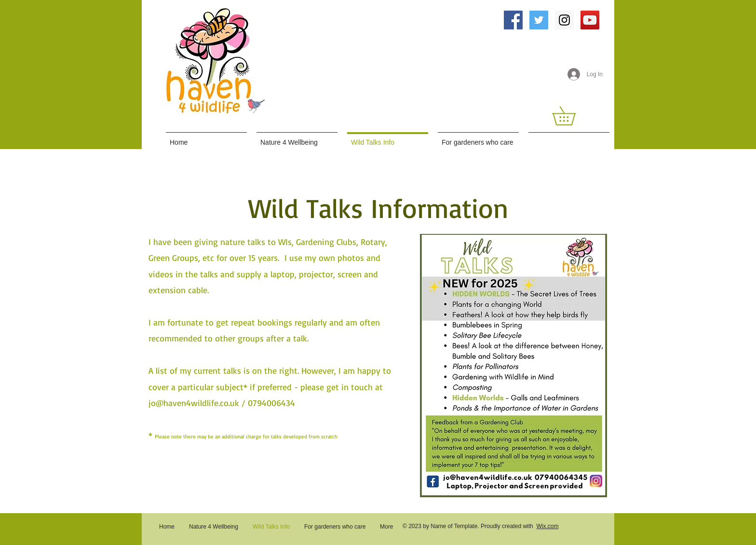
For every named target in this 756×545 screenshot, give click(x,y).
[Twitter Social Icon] (539, 20)
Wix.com (547, 526)
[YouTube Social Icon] (590, 20)
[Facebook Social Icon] (513, 20)
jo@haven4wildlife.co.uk (194, 403)
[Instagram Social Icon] (564, 20)
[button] (573, 116)
